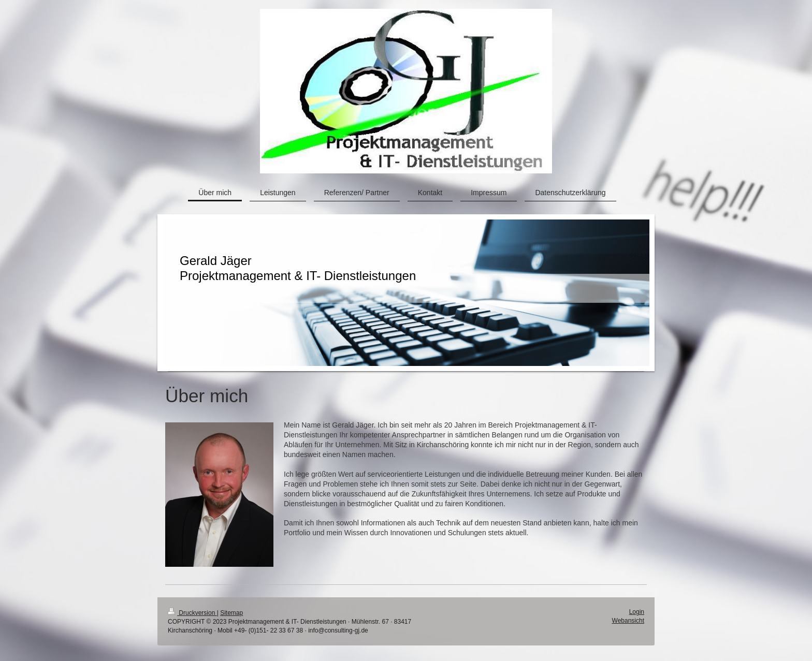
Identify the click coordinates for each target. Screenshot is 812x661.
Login (637, 612)
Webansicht (628, 621)
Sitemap (231, 613)
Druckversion (192, 613)
